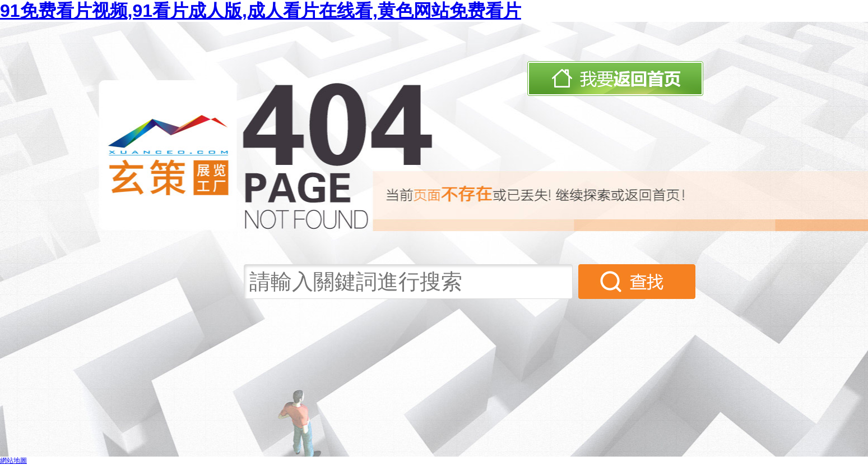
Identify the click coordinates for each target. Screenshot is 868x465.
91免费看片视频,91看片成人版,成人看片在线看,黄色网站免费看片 (261, 11)
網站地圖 (13, 461)
